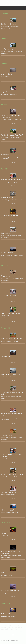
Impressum (3, 640)
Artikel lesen (13, 32)
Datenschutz (8, 640)
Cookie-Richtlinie (15, 640)
